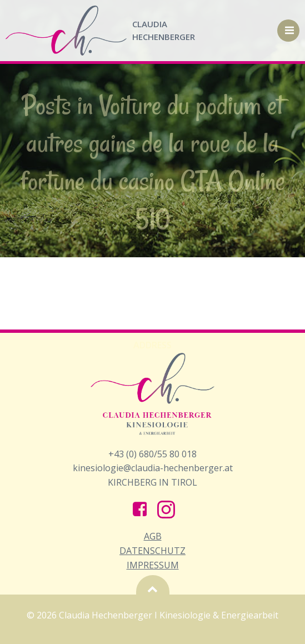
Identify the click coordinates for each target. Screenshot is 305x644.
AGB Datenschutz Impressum (152, 550)
